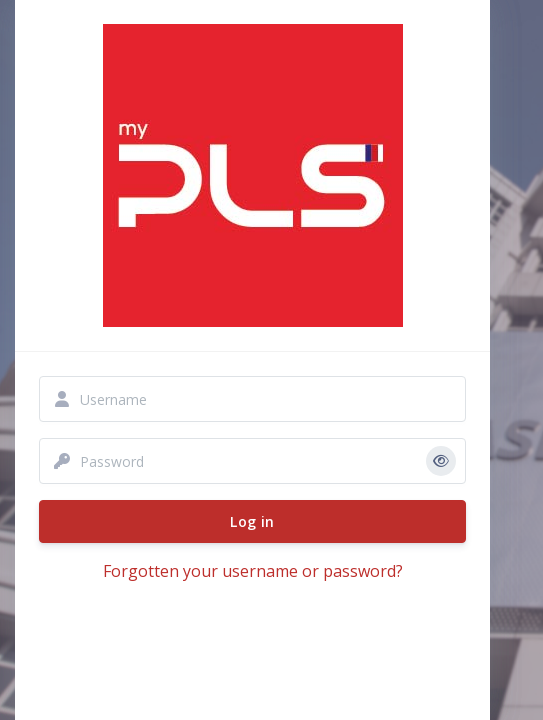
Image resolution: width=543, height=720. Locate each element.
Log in (252, 521)
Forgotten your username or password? (253, 571)
